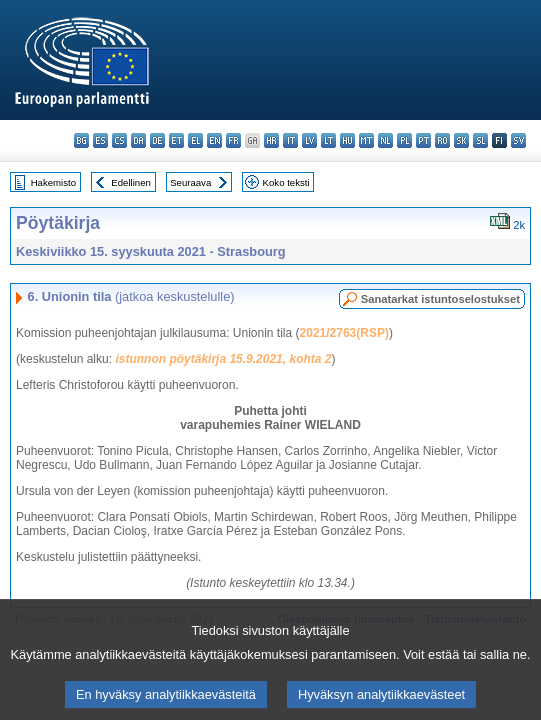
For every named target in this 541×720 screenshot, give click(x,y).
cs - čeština (119, 140)
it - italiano (290, 140)
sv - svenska (518, 140)
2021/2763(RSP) (344, 333)
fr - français (233, 140)
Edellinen (130, 182)
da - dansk (138, 140)
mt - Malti (366, 140)
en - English (214, 140)
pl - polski (404, 140)
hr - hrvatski (271, 140)
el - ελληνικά (195, 140)
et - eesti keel (176, 140)
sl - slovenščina (480, 140)
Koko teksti (286, 182)
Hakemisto (53, 182)
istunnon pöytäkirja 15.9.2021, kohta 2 (223, 359)
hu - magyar (347, 140)
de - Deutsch (157, 140)
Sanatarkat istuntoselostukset (440, 299)
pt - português (423, 140)
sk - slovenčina (461, 140)
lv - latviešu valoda (309, 140)
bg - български (81, 140)
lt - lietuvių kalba (328, 140)
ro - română (442, 140)
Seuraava (190, 182)
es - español (100, 140)
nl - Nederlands (385, 140)
